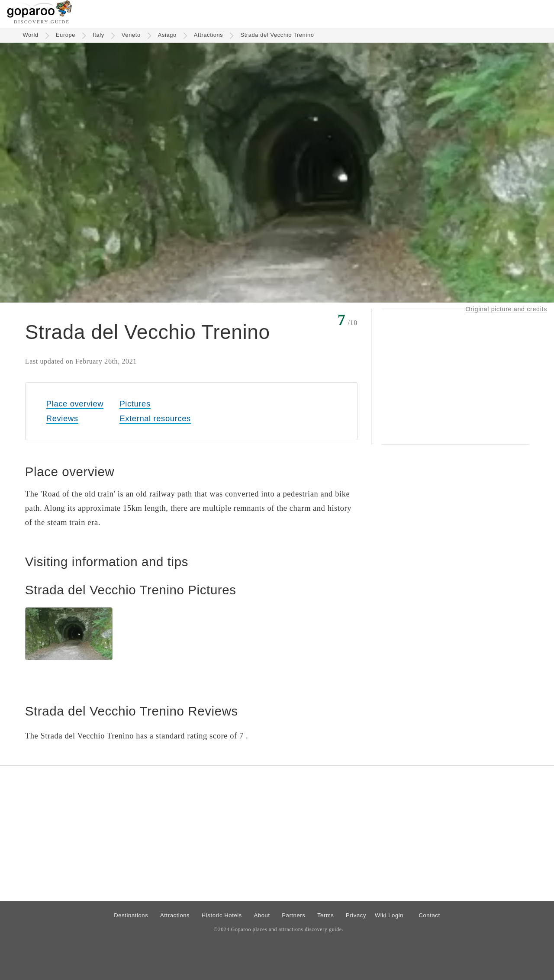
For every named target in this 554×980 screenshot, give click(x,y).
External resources (155, 418)
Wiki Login (389, 915)
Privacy (356, 915)
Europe (66, 35)
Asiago (167, 35)
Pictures (135, 404)
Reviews (62, 418)
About (262, 915)
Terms (326, 915)
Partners (293, 915)
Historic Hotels (222, 915)
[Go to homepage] (40, 15)
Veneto (131, 35)
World (31, 35)
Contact (429, 915)
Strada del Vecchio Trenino (277, 35)
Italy (98, 35)
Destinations (131, 915)
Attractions (209, 35)
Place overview (75, 404)
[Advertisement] (455, 377)
